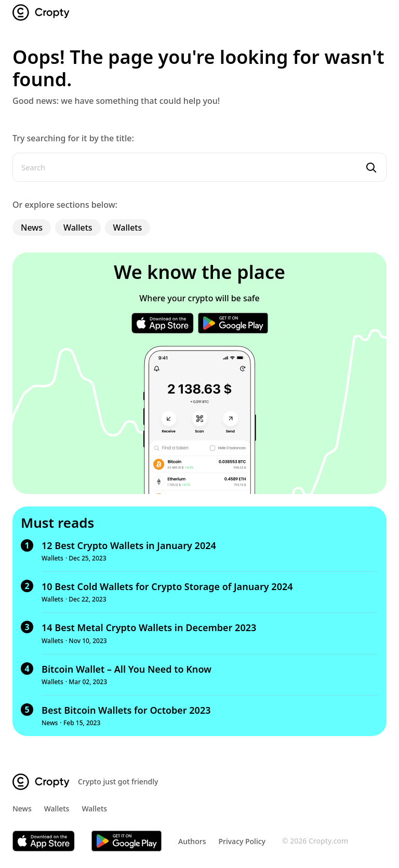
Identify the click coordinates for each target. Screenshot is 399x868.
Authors (192, 841)
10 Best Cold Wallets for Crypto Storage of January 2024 (167, 586)
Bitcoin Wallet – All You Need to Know (127, 669)
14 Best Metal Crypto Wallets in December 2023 (149, 627)
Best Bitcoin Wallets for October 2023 (126, 710)
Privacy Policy (242, 841)
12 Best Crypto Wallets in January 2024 (129, 545)
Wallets (78, 228)
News (32, 228)
